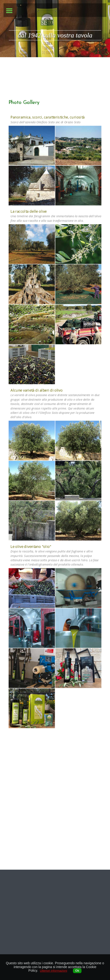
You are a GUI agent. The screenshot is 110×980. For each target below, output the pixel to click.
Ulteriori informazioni (54, 971)
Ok (77, 971)
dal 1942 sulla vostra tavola (55, 35)
